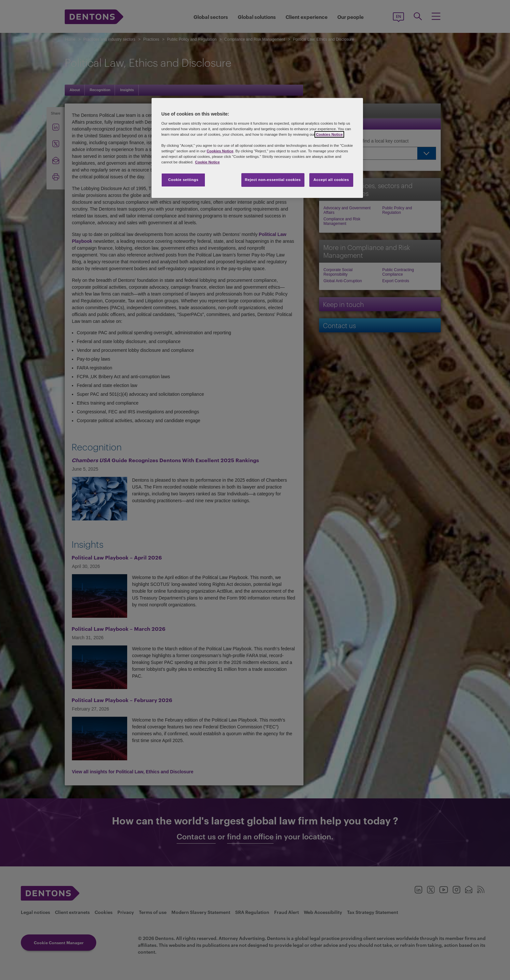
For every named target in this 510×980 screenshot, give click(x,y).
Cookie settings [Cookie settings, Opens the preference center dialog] (183, 180)
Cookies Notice (329, 134)
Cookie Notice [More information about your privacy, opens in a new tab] (208, 162)
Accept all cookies (331, 180)
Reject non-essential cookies (273, 180)
